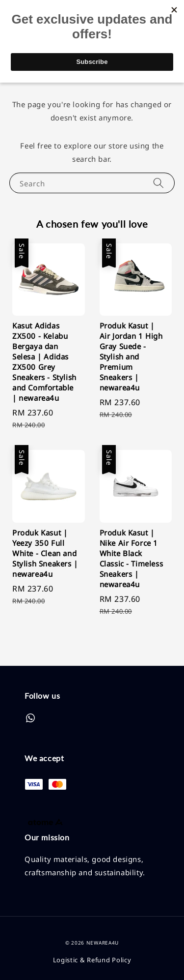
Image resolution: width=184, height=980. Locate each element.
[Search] (158, 183)
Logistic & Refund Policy (92, 960)
